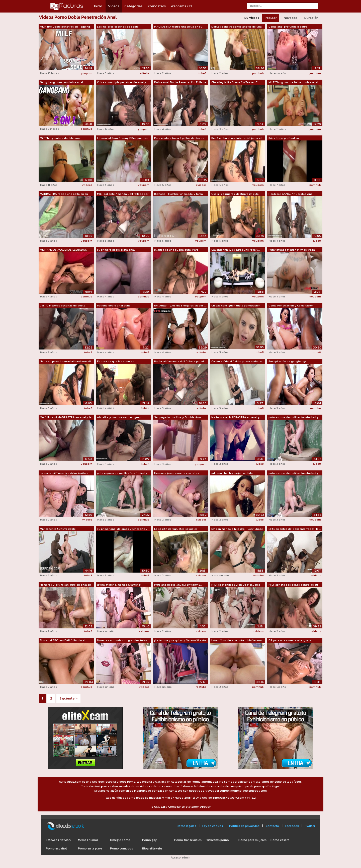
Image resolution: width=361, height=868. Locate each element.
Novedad (291, 18)
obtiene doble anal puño (114, 305)
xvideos (87, 185)
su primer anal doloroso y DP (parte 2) (123, 529)
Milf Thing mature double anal (60, 138)
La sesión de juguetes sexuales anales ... (176, 529)
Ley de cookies (213, 826)
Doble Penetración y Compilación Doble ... (291, 306)
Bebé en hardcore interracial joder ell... (238, 138)
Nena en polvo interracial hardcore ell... (66, 361)
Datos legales (186, 826)
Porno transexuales (188, 840)
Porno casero (280, 840)
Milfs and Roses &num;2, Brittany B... (178, 585)
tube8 (203, 73)
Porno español (56, 848)
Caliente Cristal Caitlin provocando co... (237, 361)
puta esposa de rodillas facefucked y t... (294, 417)
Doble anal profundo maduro (288, 27)
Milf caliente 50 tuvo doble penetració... (58, 529)
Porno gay (149, 840)
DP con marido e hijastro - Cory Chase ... (237, 529)
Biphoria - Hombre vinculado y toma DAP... (178, 194)
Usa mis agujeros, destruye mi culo (235, 194)
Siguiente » (68, 698)
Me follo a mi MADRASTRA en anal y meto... (236, 417)
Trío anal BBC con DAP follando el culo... (63, 640)
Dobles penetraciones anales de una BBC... (237, 27)
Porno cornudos (121, 848)
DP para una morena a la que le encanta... (290, 640)
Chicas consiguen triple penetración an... (236, 306)
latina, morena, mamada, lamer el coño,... (119, 585)
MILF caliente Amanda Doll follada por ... (123, 194)
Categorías (133, 6)
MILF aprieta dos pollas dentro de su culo (293, 585)
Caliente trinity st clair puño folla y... (236, 250)
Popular (271, 18)
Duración (311, 18)
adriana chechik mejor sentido (232, 473)
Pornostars (157, 6)
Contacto (272, 826)
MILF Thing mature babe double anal (293, 82)
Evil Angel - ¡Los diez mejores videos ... (180, 305)
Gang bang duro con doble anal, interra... (62, 82)
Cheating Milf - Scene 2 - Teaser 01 (235, 82)
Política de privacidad (244, 826)
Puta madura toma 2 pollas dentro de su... (179, 138)
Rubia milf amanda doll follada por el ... (180, 361)
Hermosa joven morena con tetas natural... (176, 473)
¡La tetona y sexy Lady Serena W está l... (180, 640)
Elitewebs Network (59, 840)
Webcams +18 (181, 6)
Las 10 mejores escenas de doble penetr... (63, 306)
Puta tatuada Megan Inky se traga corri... (292, 250)
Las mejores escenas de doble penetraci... (118, 27)
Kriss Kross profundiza (284, 138)
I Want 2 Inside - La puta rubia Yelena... (237, 640)
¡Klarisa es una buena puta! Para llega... (176, 250)
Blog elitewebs (152, 848)
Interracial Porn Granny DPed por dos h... (122, 138)
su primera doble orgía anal (116, 250)
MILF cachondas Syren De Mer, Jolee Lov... (236, 585)
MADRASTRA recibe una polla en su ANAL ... (178, 27)
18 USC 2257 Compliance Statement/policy (180, 807)
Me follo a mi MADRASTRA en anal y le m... (66, 417)
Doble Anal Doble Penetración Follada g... (180, 82)
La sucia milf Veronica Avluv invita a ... (65, 473)
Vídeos (114, 6)
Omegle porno (120, 840)
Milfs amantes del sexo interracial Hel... (295, 529)
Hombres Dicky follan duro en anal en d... (65, 585)
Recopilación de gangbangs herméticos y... (288, 362)
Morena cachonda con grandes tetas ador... (122, 640)
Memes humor (88, 840)
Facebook (292, 826)
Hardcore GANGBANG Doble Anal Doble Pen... (291, 194)
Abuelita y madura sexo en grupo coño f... (120, 417)
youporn (86, 73)
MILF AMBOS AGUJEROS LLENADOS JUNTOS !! (63, 250)
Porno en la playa (90, 848)
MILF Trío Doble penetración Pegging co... (65, 27)
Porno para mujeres (252, 840)
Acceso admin (180, 857)
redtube (144, 73)
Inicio (98, 6)
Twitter (310, 826)
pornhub (258, 73)
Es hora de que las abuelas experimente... (115, 362)
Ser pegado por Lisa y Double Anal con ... (178, 417)
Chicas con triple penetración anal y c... (122, 82)
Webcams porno (218, 840)
